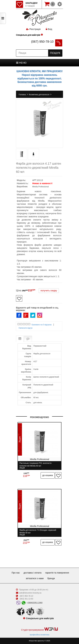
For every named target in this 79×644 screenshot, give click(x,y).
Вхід (49, 29)
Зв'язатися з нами (35, 578)
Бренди (51, 578)
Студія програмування (39, 629)
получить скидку (49, 291)
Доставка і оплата (33, 573)
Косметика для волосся (39, 95)
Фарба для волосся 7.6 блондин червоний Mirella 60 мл (38, 531)
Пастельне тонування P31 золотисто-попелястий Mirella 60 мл (36, 465)
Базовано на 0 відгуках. (42, 325)
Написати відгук (26, 328)
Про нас (16, 573)
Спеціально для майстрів (28, 35)
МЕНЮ (21, 63)
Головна (22, 95)
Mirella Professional (41, 187)
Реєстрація (35, 29)
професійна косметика (39, 635)
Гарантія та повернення (57, 573)
